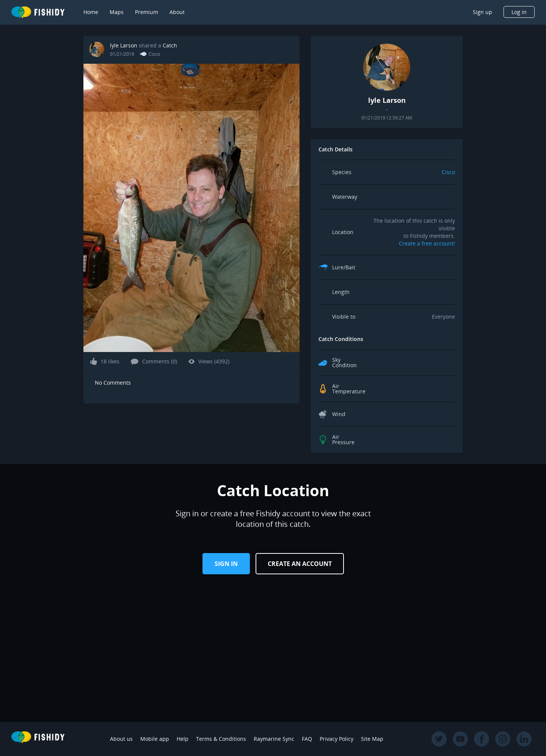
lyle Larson (124, 45)
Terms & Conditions (221, 739)
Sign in (226, 564)
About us (121, 739)
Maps (117, 12)
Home (91, 12)
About (177, 12)
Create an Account (300, 564)
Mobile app (155, 739)
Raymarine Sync (274, 739)
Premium (147, 12)
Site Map (372, 739)
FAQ (307, 739)
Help (183, 739)
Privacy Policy (337, 739)
